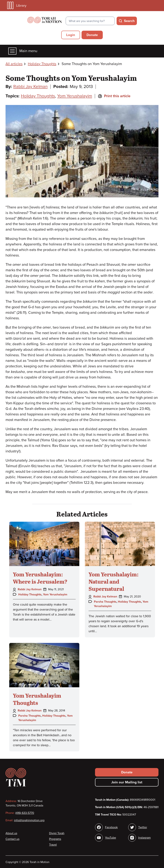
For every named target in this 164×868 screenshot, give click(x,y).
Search (129, 21)
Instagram (144, 838)
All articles (14, 64)
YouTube (111, 838)
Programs (55, 839)
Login (71, 35)
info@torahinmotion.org (29, 820)
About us (11, 833)
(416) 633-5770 (25, 813)
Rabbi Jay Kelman (30, 87)
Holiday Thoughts (42, 64)
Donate (92, 35)
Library (17, 5)
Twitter (143, 827)
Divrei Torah (57, 833)
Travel (53, 845)
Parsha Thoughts (105, 602)
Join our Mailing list (127, 782)
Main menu (23, 51)
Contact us (12, 839)
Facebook (111, 827)
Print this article (114, 96)
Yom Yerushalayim (75, 96)
